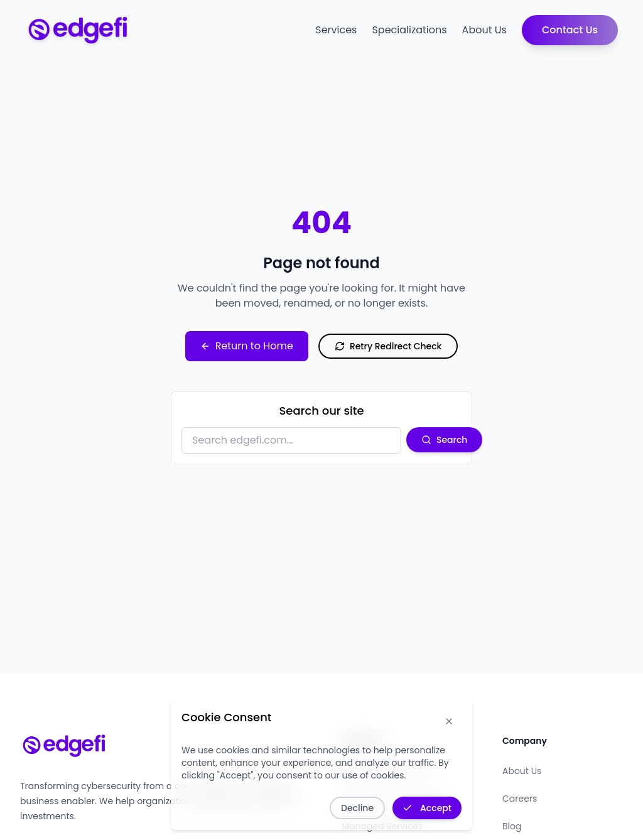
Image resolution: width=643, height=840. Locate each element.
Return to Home (247, 346)
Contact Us (570, 30)
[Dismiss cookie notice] (449, 721)
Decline (357, 808)
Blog (512, 826)
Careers (520, 799)
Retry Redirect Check (388, 346)
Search (444, 440)
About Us (484, 30)
